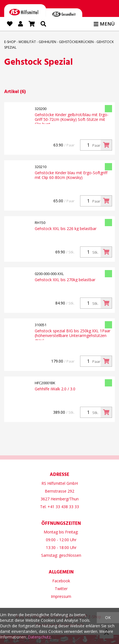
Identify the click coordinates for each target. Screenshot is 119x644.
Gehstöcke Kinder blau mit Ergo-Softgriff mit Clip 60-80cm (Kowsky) (71, 175)
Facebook (61, 581)
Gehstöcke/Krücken (76, 42)
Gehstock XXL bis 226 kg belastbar (66, 229)
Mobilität (27, 42)
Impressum (61, 596)
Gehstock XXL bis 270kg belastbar (65, 280)
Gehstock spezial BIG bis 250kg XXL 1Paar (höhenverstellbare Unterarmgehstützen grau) (73, 334)
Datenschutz (39, 637)
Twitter (61, 589)
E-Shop (10, 42)
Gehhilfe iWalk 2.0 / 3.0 (55, 389)
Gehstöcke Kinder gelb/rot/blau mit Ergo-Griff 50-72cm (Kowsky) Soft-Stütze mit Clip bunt (72, 118)
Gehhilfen (47, 42)
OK (108, 617)
